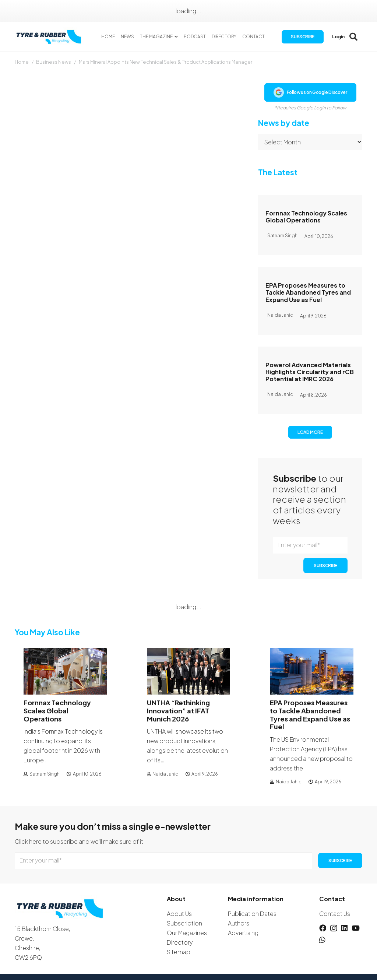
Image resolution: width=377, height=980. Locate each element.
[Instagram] (334, 928)
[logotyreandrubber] (50, 37)
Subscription (184, 923)
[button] (175, 37)
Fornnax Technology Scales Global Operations (306, 217)
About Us (179, 914)
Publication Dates (252, 914)
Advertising (243, 933)
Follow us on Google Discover (310, 92)
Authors (239, 923)
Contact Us (335, 914)
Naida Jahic (165, 774)
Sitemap (179, 952)
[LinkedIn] (344, 928)
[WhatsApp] (322, 940)
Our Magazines (187, 933)
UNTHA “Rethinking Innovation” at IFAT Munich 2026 (178, 710)
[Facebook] (323, 928)
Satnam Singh (45, 774)
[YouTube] (356, 928)
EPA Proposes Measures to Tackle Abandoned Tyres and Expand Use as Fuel (308, 292)
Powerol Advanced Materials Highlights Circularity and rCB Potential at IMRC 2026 (310, 372)
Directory (180, 942)
